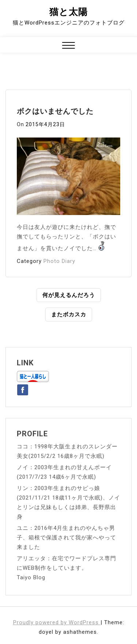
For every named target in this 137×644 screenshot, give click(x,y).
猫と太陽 (68, 12)
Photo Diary (59, 261)
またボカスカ (69, 315)
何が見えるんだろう (69, 295)
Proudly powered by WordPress (57, 622)
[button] (68, 46)
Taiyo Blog (31, 577)
